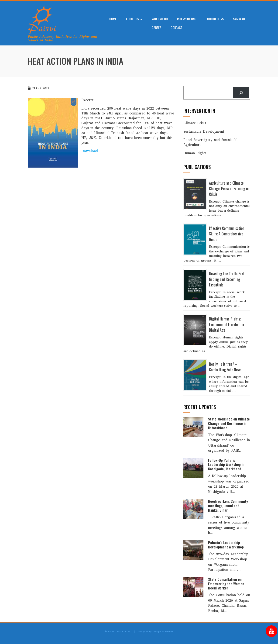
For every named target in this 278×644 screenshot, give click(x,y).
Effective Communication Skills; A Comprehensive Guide (227, 234)
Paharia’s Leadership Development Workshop (226, 545)
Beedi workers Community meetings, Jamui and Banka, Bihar (228, 506)
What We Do (160, 19)
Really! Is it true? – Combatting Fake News (225, 367)
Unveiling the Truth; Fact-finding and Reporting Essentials (227, 279)
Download (90, 151)
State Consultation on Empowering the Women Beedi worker (226, 584)
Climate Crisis (195, 123)
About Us (134, 19)
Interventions (187, 19)
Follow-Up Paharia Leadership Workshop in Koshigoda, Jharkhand (226, 465)
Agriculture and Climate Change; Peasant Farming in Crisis (229, 189)
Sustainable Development (204, 131)
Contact (177, 27)
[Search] (241, 93)
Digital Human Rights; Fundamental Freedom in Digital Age (227, 324)
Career (156, 27)
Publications (215, 19)
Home (113, 19)
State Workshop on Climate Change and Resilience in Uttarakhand (229, 423)
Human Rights (195, 153)
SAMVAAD (239, 19)
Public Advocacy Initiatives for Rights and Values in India (62, 38)
